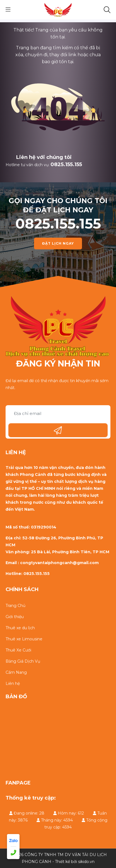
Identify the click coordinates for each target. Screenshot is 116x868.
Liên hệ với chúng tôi (44, 157)
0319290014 (44, 527)
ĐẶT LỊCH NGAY (58, 243)
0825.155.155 (66, 164)
